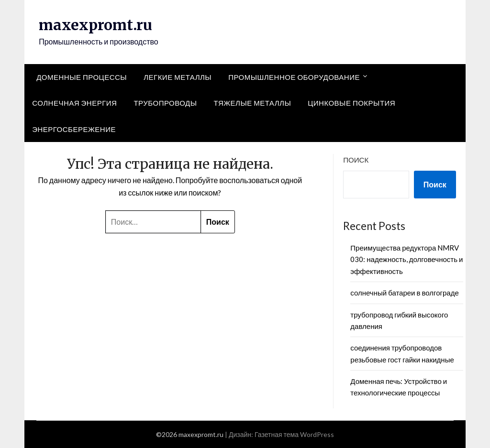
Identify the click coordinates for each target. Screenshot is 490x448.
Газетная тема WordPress (294, 434)
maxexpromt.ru (95, 25)
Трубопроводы (165, 103)
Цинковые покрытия (351, 103)
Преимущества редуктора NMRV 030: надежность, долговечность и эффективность (406, 259)
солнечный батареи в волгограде (404, 293)
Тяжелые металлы (253, 103)
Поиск (356, 160)
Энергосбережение (74, 129)
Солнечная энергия (74, 103)
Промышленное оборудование (294, 77)
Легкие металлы (178, 77)
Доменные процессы (82, 77)
